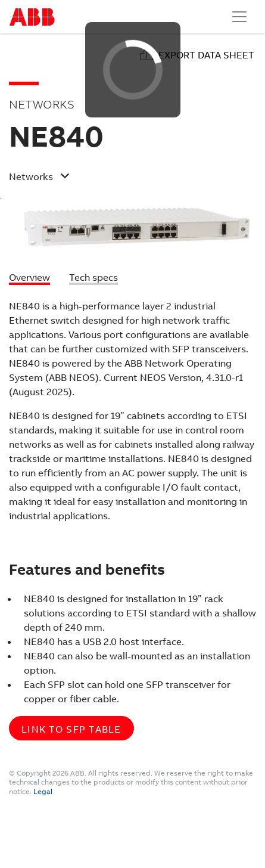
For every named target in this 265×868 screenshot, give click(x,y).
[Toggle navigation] (239, 17)
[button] (123, 178)
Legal (43, 792)
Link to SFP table (71, 729)
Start (32, 17)
